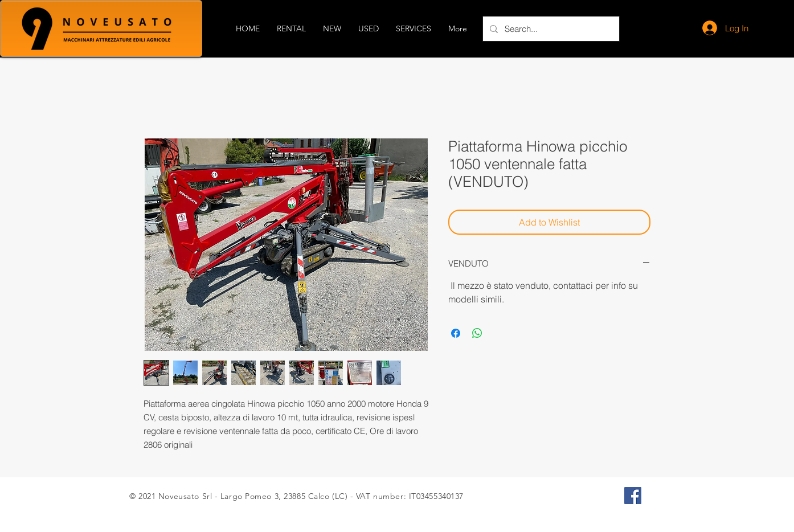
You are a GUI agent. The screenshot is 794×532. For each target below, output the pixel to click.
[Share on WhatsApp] (477, 333)
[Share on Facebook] (456, 333)
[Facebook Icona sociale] (633, 496)
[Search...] (550, 29)
